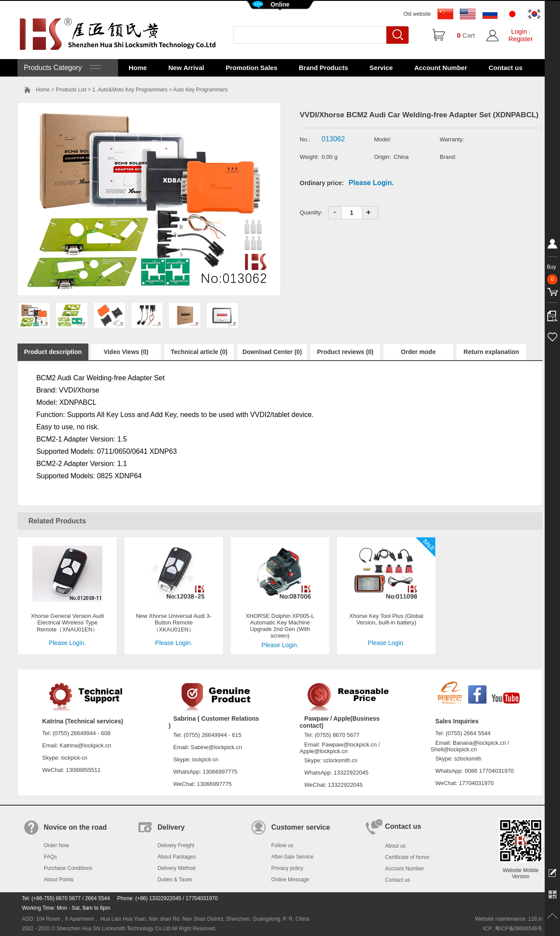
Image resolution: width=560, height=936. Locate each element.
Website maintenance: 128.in (509, 919)
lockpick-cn (74, 758)
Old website (417, 14)
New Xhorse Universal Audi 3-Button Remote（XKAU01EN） (174, 623)
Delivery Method (177, 868)
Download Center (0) (272, 352)
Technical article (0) (199, 352)
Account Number (441, 68)
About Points (59, 880)
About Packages (177, 857)
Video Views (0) (126, 352)
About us (395, 846)
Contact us (506, 68)
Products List (71, 90)
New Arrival (186, 68)
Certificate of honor (407, 857)
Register (521, 39)
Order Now (56, 845)
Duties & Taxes (175, 880)
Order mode (418, 352)
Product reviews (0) (345, 352)
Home (138, 68)
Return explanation (492, 352)
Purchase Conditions (68, 868)
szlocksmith (468, 759)
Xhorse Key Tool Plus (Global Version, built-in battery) (387, 619)
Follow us (282, 845)
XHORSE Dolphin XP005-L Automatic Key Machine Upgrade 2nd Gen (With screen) (280, 626)
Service (381, 68)
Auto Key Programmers (201, 90)
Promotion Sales (252, 68)
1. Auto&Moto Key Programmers (130, 90)
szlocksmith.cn (340, 761)
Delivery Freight (176, 845)
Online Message (290, 880)
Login (519, 31)
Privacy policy (287, 868)
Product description (53, 352)
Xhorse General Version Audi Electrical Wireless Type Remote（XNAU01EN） (68, 623)
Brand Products (324, 68)
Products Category (61, 68)
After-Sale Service (292, 857)
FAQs (50, 857)
